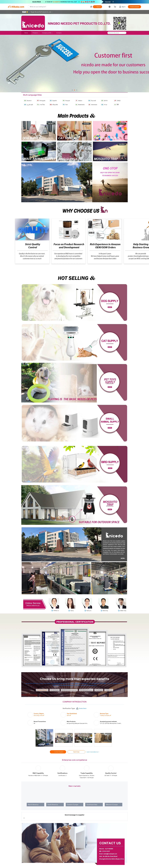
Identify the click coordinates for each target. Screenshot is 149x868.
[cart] (115, 7)
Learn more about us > (93, 752)
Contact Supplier (58, 752)
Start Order (76, 752)
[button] (91, 7)
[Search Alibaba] (59, 7)
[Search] (97, 7)
